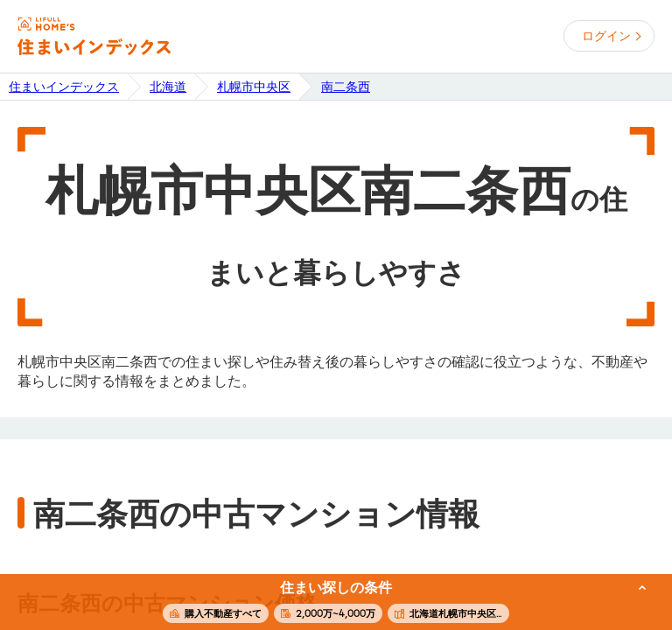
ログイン (606, 36)
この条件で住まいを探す (326, 603)
